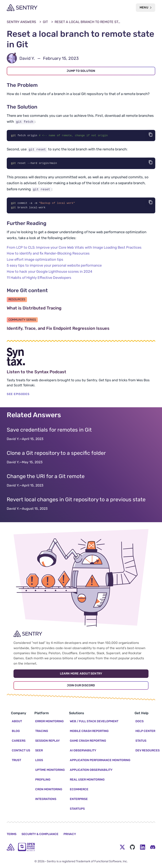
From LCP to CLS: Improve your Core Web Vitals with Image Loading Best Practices (74, 248)
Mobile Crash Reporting (89, 731)
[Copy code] (151, 135)
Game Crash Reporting (88, 741)
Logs (39, 760)
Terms (12, 834)
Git (45, 22)
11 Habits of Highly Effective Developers (39, 278)
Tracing (42, 731)
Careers (19, 741)
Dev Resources (148, 750)
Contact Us (21, 750)
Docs (140, 721)
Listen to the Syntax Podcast (57, 372)
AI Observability (83, 750)
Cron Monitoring (49, 789)
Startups (77, 809)
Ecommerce (79, 789)
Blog (16, 731)
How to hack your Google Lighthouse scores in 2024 (49, 272)
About (17, 721)
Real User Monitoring (87, 780)
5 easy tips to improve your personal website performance (54, 266)
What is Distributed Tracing (54, 309)
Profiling (43, 780)
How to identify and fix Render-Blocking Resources (48, 254)
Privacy (70, 834)
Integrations (46, 799)
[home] (11, 847)
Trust (16, 760)
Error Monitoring (49, 721)
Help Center (145, 731)
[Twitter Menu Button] (122, 847)
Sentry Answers (21, 22)
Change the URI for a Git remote (46, 477)
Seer (39, 750)
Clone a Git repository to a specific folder (56, 454)
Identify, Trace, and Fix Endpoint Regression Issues (78, 329)
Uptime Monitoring (50, 770)
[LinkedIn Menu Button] (143, 847)
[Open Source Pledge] (26, 847)
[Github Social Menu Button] (132, 847)
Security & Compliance (40, 834)
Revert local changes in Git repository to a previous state (76, 500)
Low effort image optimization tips (35, 260)
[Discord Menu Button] (153, 847)
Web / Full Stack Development (94, 721)
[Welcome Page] (22, 8)
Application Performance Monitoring (100, 760)
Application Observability (91, 770)
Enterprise (79, 799)
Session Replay (47, 741)
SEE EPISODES (18, 395)
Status (141, 741)
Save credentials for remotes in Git (49, 430)
